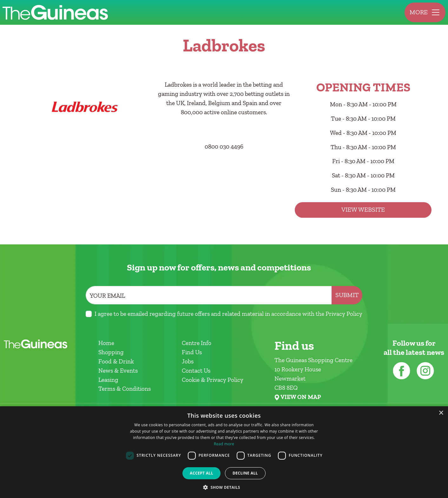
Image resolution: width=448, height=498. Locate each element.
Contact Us (196, 371)
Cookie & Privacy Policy (213, 380)
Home (106, 343)
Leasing (108, 380)
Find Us (192, 352)
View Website (363, 210)
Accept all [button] (201, 473)
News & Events (118, 371)
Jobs (188, 361)
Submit (347, 295)
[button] (224, 487)
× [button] (441, 413)
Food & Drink (116, 361)
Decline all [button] (245, 473)
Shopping (111, 352)
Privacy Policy (344, 314)
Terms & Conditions (125, 389)
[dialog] (224, 452)
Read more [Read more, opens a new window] (224, 444)
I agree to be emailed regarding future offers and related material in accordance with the (228, 314)
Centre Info (197, 343)
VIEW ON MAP (301, 397)
